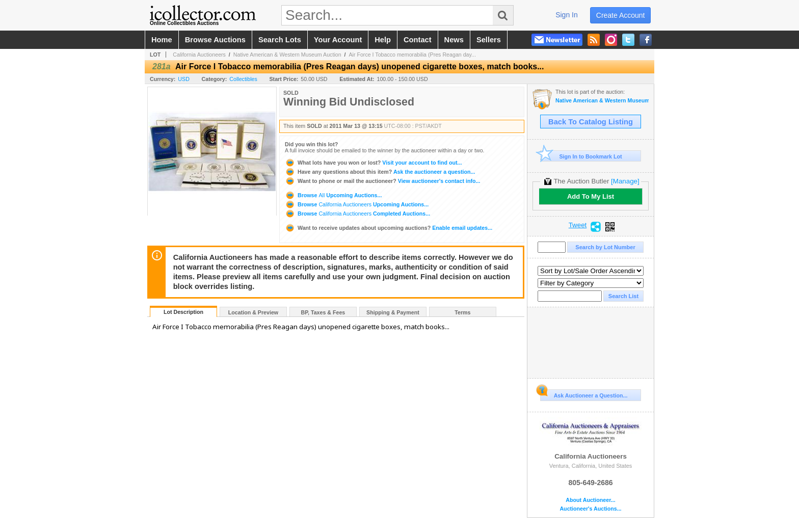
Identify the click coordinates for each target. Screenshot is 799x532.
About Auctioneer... (590, 500)
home (162, 40)
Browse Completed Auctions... (357, 214)
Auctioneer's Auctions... (590, 509)
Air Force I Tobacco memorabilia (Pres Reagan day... (412, 55)
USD (184, 79)
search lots (280, 40)
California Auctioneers (199, 55)
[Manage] (625, 181)
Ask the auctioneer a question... (380, 172)
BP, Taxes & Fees (323, 312)
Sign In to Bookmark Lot (581, 156)
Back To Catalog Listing (591, 122)
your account (338, 40)
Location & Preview (253, 312)
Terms (462, 312)
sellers (489, 40)
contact (418, 40)
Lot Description (183, 312)
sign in (567, 15)
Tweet (578, 225)
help (383, 40)
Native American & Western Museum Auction (287, 55)
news (454, 40)
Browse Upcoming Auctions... (333, 195)
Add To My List (591, 196)
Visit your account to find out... (373, 163)
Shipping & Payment (393, 312)
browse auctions (215, 40)
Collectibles (243, 79)
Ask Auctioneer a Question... (584, 394)
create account (621, 15)
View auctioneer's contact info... (382, 181)
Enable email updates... (389, 228)
